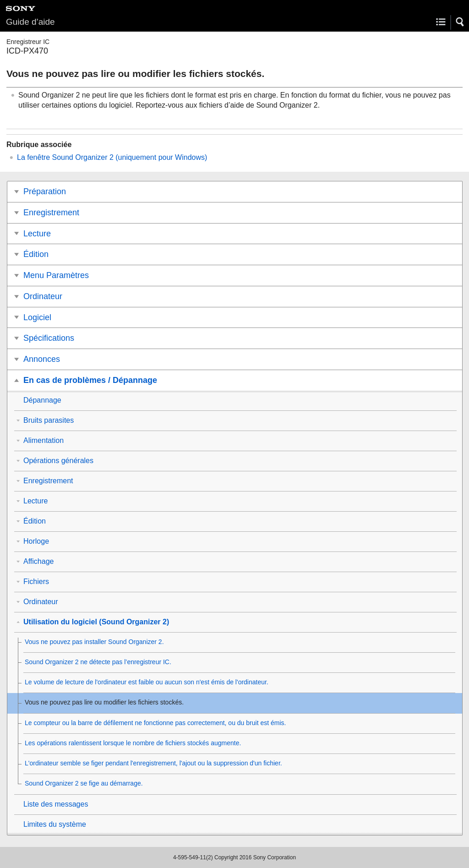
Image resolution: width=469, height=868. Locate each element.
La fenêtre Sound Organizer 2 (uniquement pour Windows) (112, 157)
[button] (460, 22)
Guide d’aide (30, 22)
